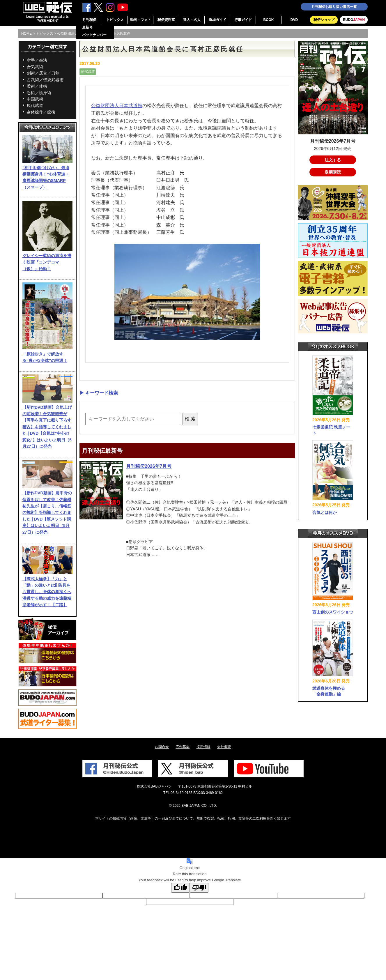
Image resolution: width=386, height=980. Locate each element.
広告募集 (183, 747)
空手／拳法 (37, 60)
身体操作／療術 (41, 112)
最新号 (87, 27)
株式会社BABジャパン (154, 786)
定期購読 (333, 172)
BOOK (269, 20)
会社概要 (224, 747)
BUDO (354, 20)
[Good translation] (180, 888)
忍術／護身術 (39, 93)
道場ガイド (217, 20)
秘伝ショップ (324, 20)
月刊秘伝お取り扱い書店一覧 (334, 7)
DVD (294, 20)
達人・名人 (192, 20)
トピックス (115, 20)
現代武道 (35, 105)
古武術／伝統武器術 (45, 80)
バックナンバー (94, 35)
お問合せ (162, 747)
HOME (26, 33)
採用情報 (203, 747)
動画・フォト (141, 20)
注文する (333, 160)
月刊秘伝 (89, 20)
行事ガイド (243, 20)
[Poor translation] (199, 888)
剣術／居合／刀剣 (43, 73)
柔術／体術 (37, 86)
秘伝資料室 (166, 20)
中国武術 (35, 99)
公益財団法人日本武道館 (117, 106)
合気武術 (35, 67)
